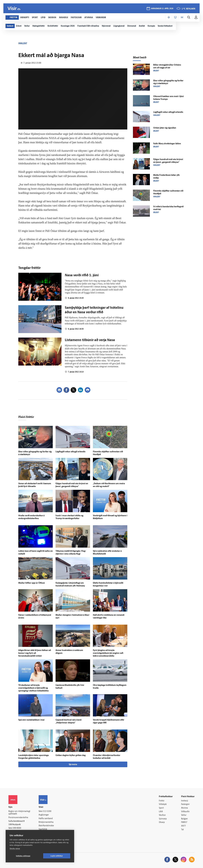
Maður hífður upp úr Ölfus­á (32, 583)
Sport (161, 808)
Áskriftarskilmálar (46, 826)
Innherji (185, 801)
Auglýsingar (44, 815)
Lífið (161, 812)
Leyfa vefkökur (57, 856)
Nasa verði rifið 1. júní (82, 275)
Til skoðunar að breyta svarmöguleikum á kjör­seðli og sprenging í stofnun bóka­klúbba (33, 688)
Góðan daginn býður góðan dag (71, 755)
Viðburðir (185, 812)
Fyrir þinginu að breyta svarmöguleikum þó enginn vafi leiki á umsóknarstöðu (108, 653)
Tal (182, 830)
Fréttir (162, 801)
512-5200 (47, 811)
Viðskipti (163, 804)
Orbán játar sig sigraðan (165, 128)
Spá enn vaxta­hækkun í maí (31, 720)
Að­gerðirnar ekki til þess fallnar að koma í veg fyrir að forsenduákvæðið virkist (35, 653)
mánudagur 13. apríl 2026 (162, 9)
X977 (183, 826)
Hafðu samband (46, 819)
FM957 (184, 822)
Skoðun (162, 815)
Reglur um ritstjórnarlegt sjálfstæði (19, 813)
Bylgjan (184, 819)
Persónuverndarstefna (18, 818)
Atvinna (184, 808)
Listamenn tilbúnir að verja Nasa (90, 340)
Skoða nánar (15, 849)
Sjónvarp (163, 819)
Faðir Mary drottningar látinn (167, 144)
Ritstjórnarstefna (46, 822)
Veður (184, 815)
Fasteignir (185, 804)
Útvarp (162, 822)
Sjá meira (73, 765)
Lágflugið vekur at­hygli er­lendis (70, 452)
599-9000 (17, 828)
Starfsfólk (43, 829)
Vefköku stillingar (23, 856)
